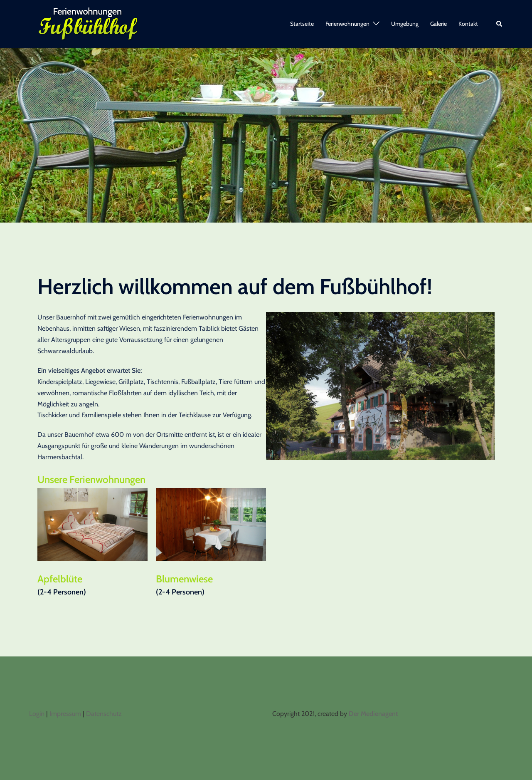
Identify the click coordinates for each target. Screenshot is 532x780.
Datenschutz (104, 714)
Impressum (65, 714)
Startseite (302, 24)
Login (37, 714)
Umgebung (405, 24)
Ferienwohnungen (347, 24)
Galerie (438, 24)
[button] (500, 24)
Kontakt (468, 24)
